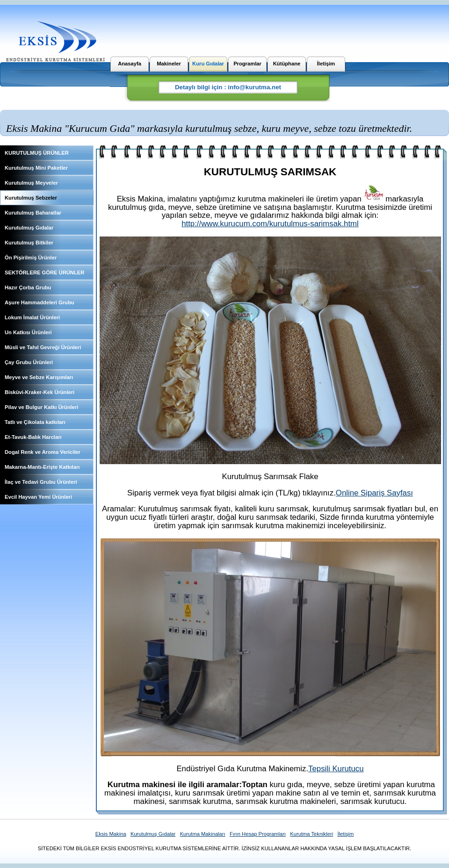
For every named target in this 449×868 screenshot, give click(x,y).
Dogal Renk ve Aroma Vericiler (43, 452)
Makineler (169, 64)
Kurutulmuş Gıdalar (29, 228)
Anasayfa (130, 64)
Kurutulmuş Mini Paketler (36, 168)
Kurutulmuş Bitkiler (29, 243)
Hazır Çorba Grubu (28, 287)
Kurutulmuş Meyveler (31, 183)
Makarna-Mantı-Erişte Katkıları (42, 467)
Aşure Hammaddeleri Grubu (40, 302)
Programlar (247, 64)
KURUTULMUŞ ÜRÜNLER (37, 153)
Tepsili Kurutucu (336, 769)
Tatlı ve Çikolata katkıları (35, 422)
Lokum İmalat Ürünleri (32, 317)
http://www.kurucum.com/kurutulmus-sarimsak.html (270, 224)
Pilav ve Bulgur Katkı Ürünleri (41, 407)
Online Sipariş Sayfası (374, 493)
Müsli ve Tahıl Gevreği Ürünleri (43, 347)
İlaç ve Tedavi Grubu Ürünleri (41, 482)
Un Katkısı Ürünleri (28, 332)
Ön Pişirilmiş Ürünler (31, 258)
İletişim (326, 64)
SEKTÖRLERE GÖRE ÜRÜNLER (44, 273)
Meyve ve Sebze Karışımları (39, 377)
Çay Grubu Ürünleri (29, 362)
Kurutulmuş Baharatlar (33, 213)
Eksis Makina (111, 834)
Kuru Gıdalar (208, 64)
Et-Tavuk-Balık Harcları (33, 437)
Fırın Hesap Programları (258, 834)
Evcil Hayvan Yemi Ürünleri (38, 497)
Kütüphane (287, 64)
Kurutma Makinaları (203, 834)
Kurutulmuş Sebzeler (31, 198)
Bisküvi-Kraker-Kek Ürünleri (40, 392)
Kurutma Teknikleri (311, 834)
